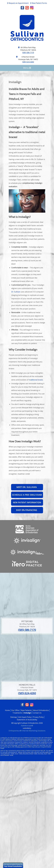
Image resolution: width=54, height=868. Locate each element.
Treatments (17, 713)
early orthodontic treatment (12, 742)
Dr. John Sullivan (5, 739)
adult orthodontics (9, 744)
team (29, 752)
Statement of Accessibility (27, 720)
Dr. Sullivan (16, 292)
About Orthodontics (41, 710)
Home (7, 710)
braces (45, 739)
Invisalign (27, 713)
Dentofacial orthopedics (31, 741)
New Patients (26, 710)
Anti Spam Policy (25, 717)
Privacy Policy (38, 717)
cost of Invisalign (12, 745)
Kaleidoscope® (27, 726)
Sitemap (14, 717)
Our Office (15, 710)
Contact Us (37, 713)
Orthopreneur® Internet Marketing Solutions (27, 731)
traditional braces (36, 380)
